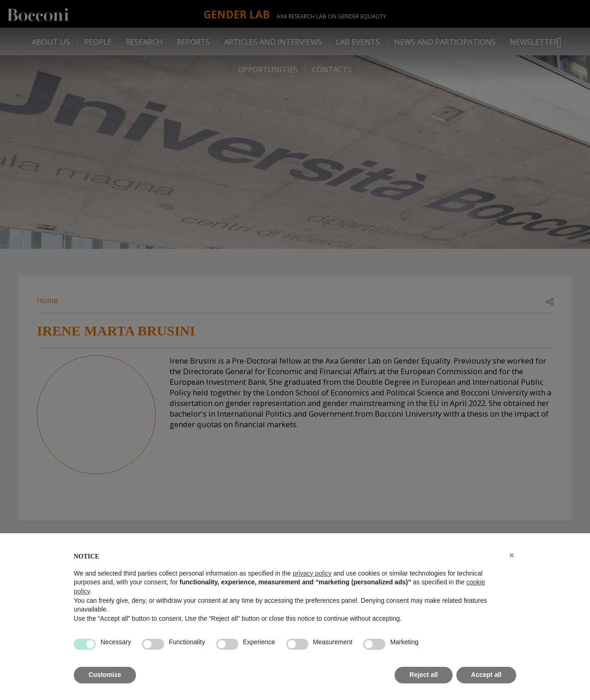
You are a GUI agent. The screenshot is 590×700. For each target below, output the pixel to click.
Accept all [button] (486, 675)
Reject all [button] (423, 675)
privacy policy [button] (312, 573)
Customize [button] (105, 675)
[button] (512, 555)
